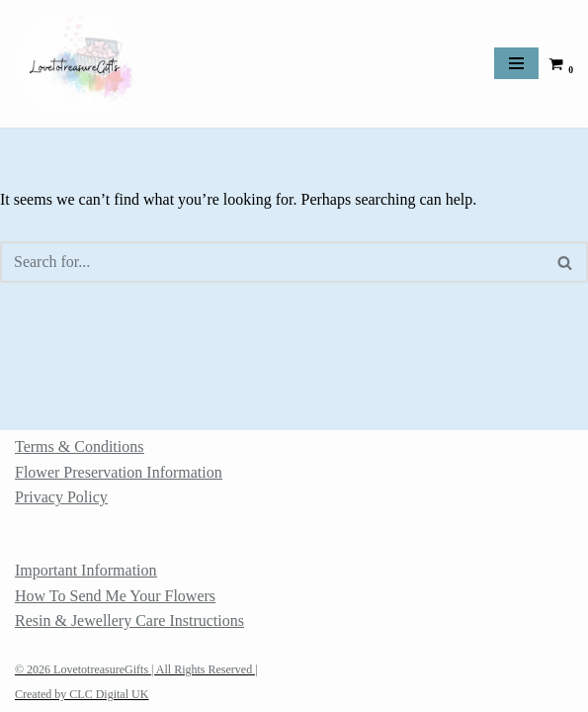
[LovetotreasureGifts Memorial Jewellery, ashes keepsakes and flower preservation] (74, 64)
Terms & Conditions (79, 446)
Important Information (86, 570)
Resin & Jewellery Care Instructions (129, 621)
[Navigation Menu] (516, 63)
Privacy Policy (61, 497)
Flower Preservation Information (119, 472)
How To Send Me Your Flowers (115, 596)
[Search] (272, 262)
